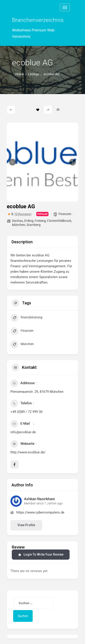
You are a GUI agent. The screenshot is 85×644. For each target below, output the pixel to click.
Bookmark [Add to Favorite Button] (38, 110)
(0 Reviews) (23, 214)
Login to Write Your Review (41, 555)
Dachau (17, 221)
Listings (34, 74)
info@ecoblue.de (23, 432)
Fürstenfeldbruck (59, 221)
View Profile (26, 525)
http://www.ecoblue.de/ (28, 452)
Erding (29, 221)
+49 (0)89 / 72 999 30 (26, 412)
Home (20, 74)
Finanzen (65, 214)
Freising (40, 221)
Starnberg (34, 225)
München (19, 225)
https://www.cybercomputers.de (40, 512)
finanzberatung (26, 318)
